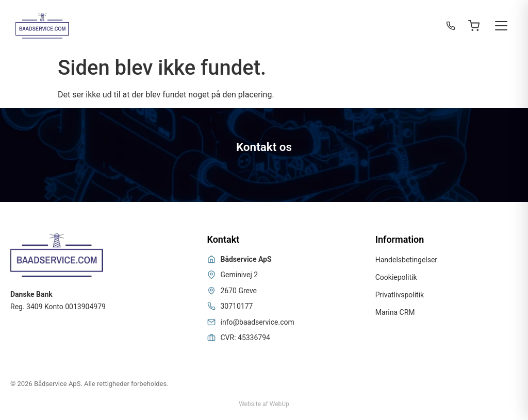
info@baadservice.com (258, 322)
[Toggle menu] (501, 26)
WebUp (279, 404)
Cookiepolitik (396, 277)
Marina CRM (395, 312)
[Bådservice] (42, 26)
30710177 (237, 306)
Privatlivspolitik (400, 295)
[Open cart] (474, 26)
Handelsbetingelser (406, 260)
